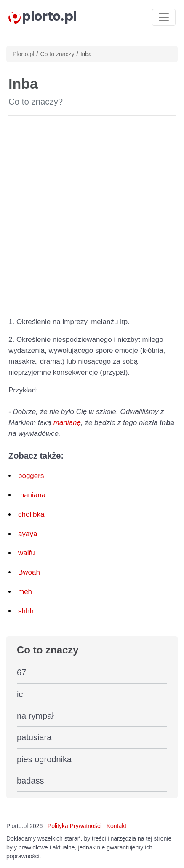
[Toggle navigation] (164, 17)
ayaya (28, 534)
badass (31, 781)
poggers (31, 476)
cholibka (31, 515)
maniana (32, 495)
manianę (67, 423)
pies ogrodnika (44, 759)
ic (20, 694)
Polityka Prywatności (75, 826)
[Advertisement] (92, 214)
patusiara (34, 737)
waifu (27, 553)
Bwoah (29, 572)
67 (21, 672)
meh (25, 592)
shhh (26, 611)
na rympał (35, 716)
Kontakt (116, 826)
